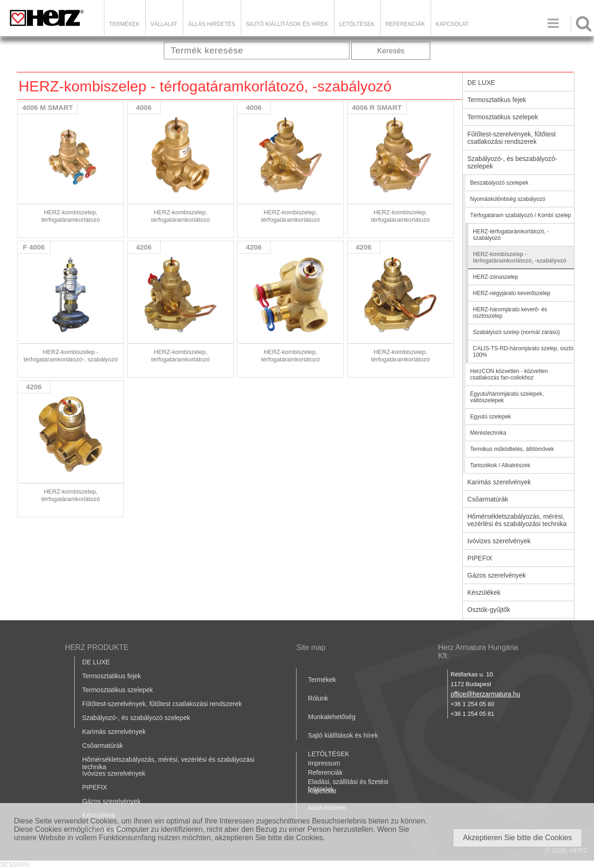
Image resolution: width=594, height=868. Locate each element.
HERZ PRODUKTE (97, 647)
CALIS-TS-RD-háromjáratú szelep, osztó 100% (523, 352)
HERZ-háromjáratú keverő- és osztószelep (510, 313)
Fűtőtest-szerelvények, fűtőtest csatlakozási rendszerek (512, 138)
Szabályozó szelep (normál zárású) (516, 332)
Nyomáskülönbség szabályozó (508, 199)
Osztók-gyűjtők (489, 610)
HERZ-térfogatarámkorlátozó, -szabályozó (511, 235)
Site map (311, 647)
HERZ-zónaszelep (495, 277)
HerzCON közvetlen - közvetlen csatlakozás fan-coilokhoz (509, 374)
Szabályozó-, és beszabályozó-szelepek (512, 162)
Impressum (324, 763)
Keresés (391, 51)
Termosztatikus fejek (497, 100)
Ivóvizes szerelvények (499, 541)
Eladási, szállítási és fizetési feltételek (348, 785)
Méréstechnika (488, 433)
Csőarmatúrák (488, 499)
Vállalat (164, 24)
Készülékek (484, 592)
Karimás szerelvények (499, 482)
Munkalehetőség (332, 717)
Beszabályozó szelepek (499, 183)
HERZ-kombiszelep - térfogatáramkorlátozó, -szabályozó (520, 257)
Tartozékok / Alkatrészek (500, 465)
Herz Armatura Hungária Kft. (478, 652)
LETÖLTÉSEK (357, 24)
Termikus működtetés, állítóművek (512, 449)
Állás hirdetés (211, 24)
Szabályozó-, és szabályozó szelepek (136, 718)
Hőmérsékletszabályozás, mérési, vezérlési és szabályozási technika (517, 520)
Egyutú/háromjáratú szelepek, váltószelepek (507, 397)
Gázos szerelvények (497, 575)
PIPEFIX (480, 558)
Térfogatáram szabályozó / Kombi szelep (520, 215)
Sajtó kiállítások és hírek (287, 24)
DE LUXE (481, 83)
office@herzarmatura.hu (485, 694)
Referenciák (405, 24)
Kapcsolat (452, 24)
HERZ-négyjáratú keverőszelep (512, 293)
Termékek (124, 24)
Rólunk (318, 698)
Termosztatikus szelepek (503, 117)
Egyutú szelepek (491, 417)
